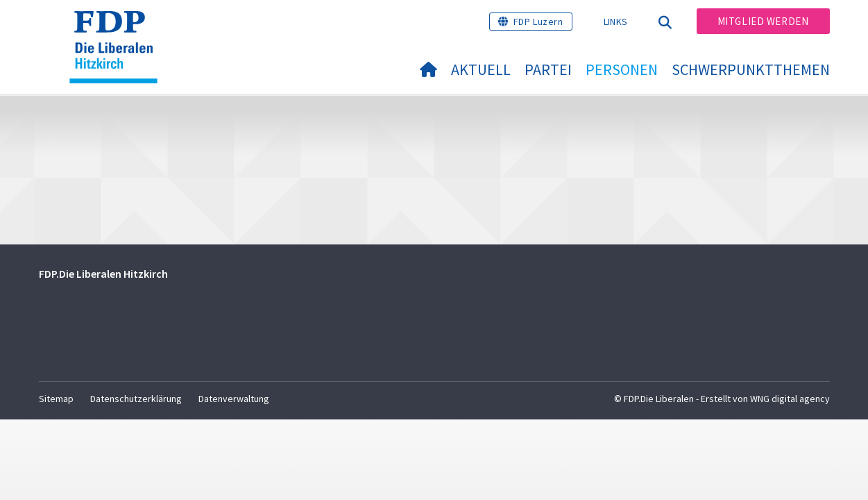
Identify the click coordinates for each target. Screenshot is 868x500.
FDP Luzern (538, 22)
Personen (622, 69)
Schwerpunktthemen (751, 69)
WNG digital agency (790, 399)
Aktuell (481, 69)
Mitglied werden (763, 21)
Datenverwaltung (234, 399)
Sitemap (56, 399)
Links (616, 22)
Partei (548, 69)
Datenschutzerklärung (136, 399)
